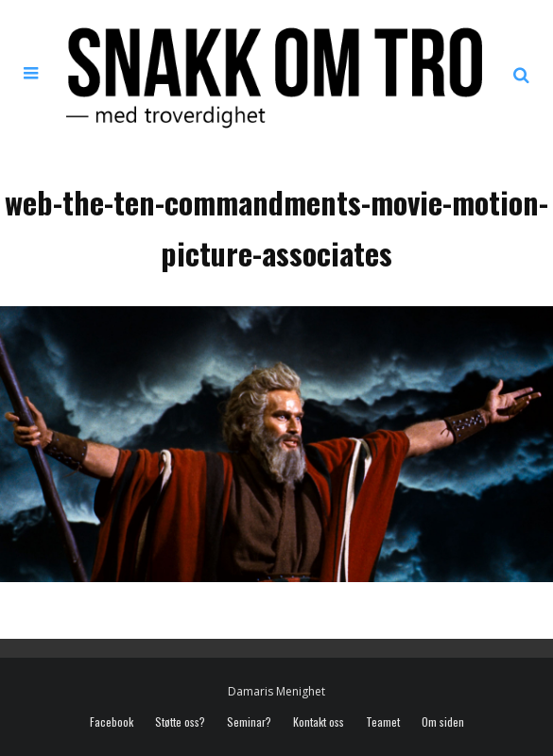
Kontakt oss (319, 722)
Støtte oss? (180, 722)
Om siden (443, 722)
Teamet (383, 722)
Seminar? (249, 722)
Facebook (112, 722)
